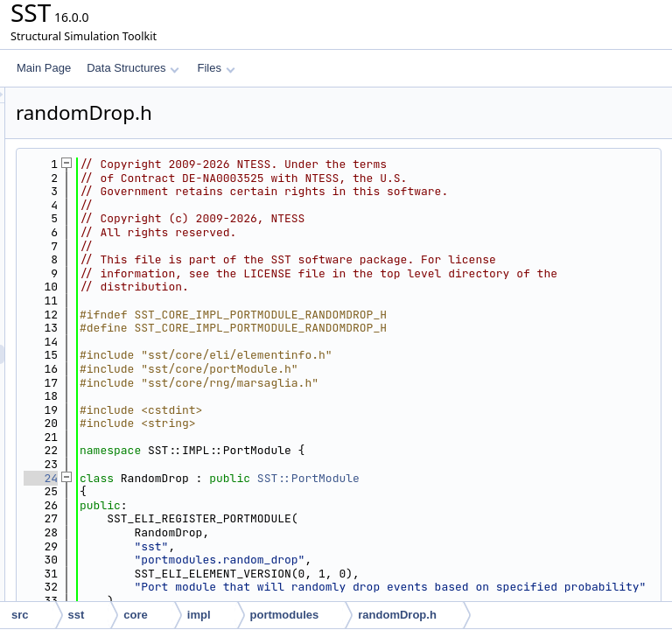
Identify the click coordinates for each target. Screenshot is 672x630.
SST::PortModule (527, 518)
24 (259, 518)
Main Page (44, 68)
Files (216, 68)
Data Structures (133, 68)
